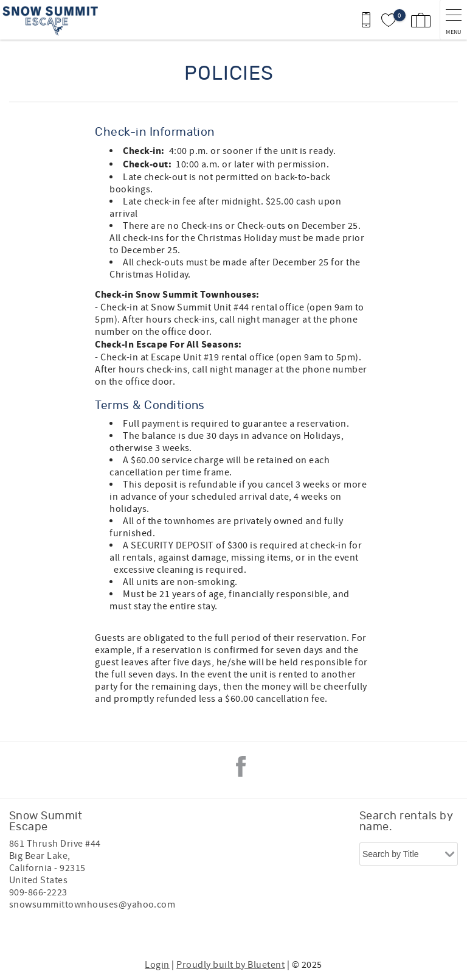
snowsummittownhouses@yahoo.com (92, 905)
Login (157, 965)
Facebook (241, 766)
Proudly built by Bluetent (230, 965)
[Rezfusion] (113, 930)
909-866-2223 (38, 892)
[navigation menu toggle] (453, 20)
